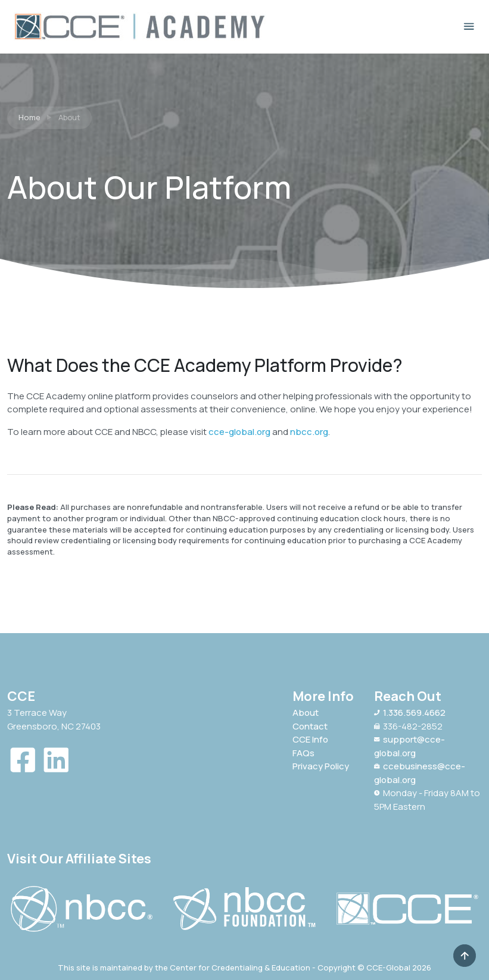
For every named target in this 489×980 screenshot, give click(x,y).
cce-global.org (239, 432)
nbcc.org (309, 432)
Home (29, 117)
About (306, 713)
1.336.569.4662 (410, 713)
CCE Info (310, 739)
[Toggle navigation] (469, 26)
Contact (310, 726)
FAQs (303, 753)
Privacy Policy (321, 766)
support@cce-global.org (409, 746)
